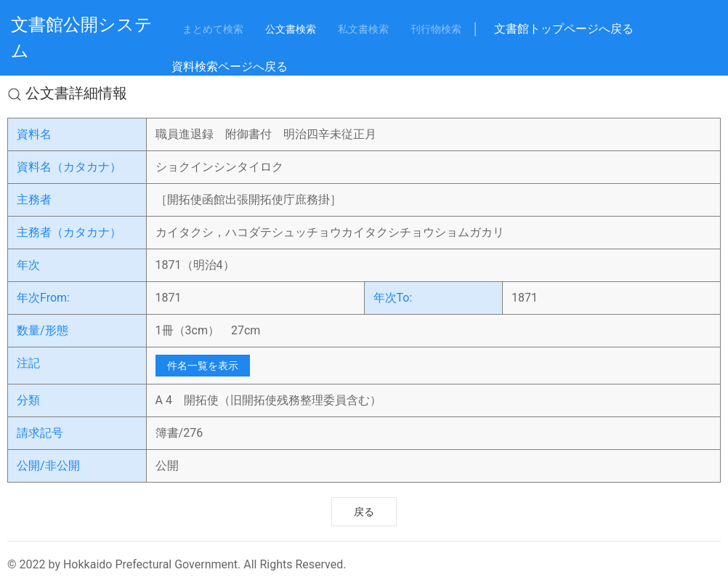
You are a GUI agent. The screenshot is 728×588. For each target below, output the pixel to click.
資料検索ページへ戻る (230, 67)
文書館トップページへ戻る (564, 29)
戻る (364, 512)
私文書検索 (363, 29)
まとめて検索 (213, 29)
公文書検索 (291, 29)
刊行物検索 (436, 29)
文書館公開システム (82, 38)
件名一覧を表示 (203, 366)
